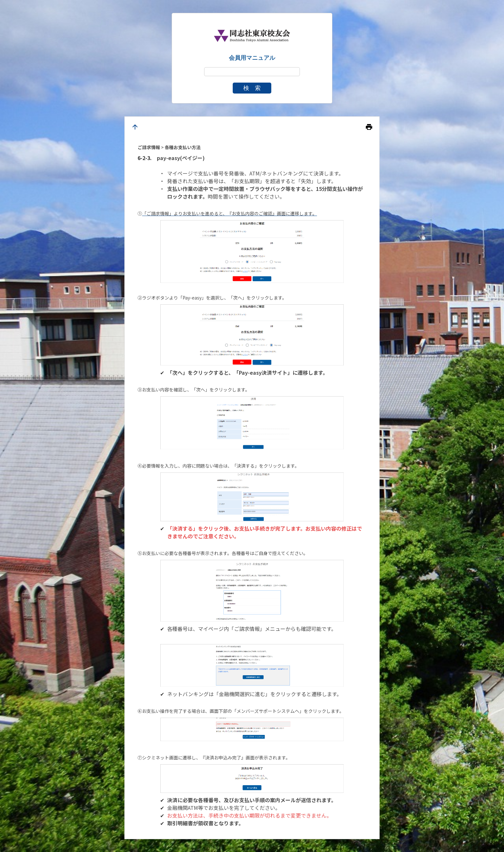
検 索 (252, 88)
